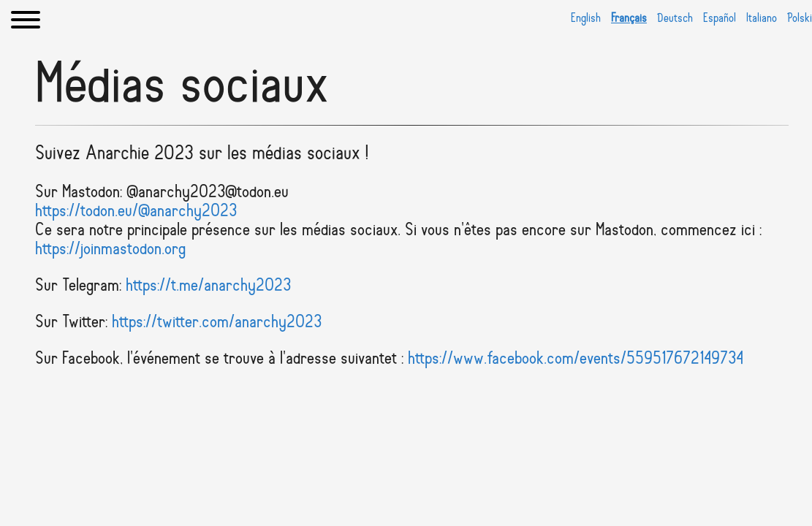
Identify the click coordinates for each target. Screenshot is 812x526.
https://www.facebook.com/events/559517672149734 (576, 359)
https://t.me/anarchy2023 (208, 286)
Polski (800, 19)
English (586, 19)
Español (720, 19)
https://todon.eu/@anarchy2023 (136, 212)
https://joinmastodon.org (110, 250)
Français (629, 19)
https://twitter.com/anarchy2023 (217, 323)
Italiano (762, 19)
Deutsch (675, 19)
